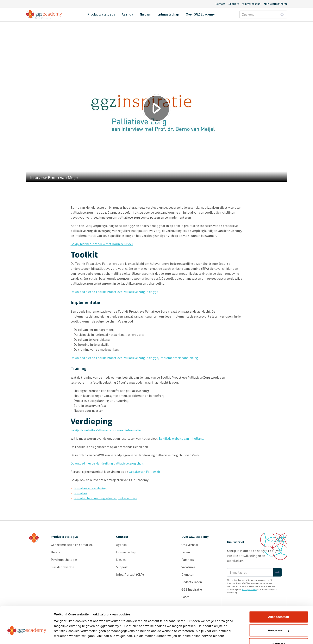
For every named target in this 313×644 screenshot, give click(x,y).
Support (234, 4)
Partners (188, 560)
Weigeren (278, 633)
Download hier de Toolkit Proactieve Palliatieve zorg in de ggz (114, 292)
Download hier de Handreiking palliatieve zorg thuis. (108, 463)
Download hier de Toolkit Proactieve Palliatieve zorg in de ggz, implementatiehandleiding (134, 358)
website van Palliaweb (144, 472)
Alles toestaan (278, 605)
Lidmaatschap (168, 14)
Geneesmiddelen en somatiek (72, 545)
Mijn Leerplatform (275, 4)
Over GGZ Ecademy (200, 14)
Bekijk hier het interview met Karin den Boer (102, 244)
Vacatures (188, 567)
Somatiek (81, 493)
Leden (186, 552)
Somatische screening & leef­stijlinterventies (105, 498)
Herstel (56, 552)
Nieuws (145, 14)
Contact (220, 4)
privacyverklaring (249, 589)
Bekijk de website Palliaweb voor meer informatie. (106, 430)
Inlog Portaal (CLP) (130, 574)
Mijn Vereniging (251, 4)
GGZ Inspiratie (192, 589)
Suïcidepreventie (62, 567)
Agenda (127, 14)
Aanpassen (279, 619)
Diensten (188, 574)
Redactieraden (192, 582)
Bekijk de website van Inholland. (181, 438)
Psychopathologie (64, 560)
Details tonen (64, 636)
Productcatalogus (101, 14)
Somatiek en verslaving (90, 488)
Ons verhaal (190, 545)
